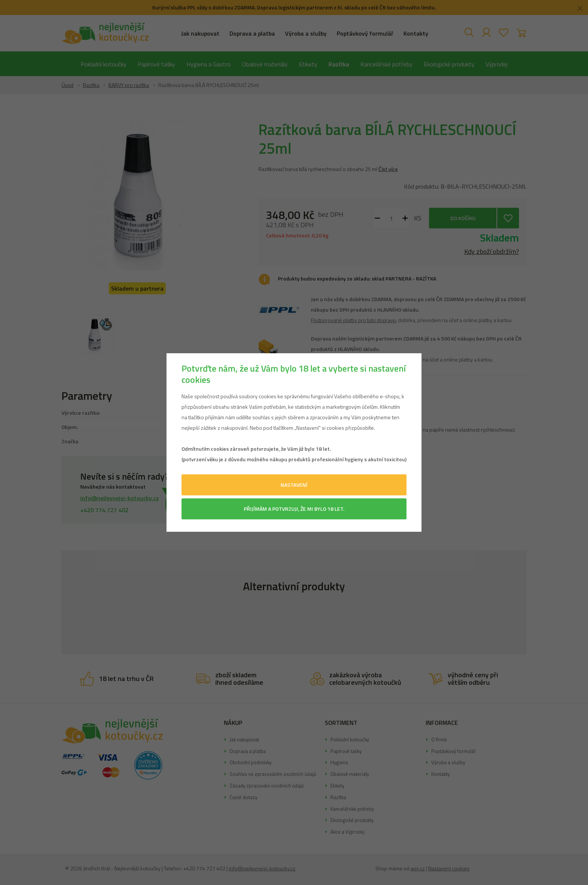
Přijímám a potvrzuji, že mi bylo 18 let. (294, 509)
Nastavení (294, 485)
